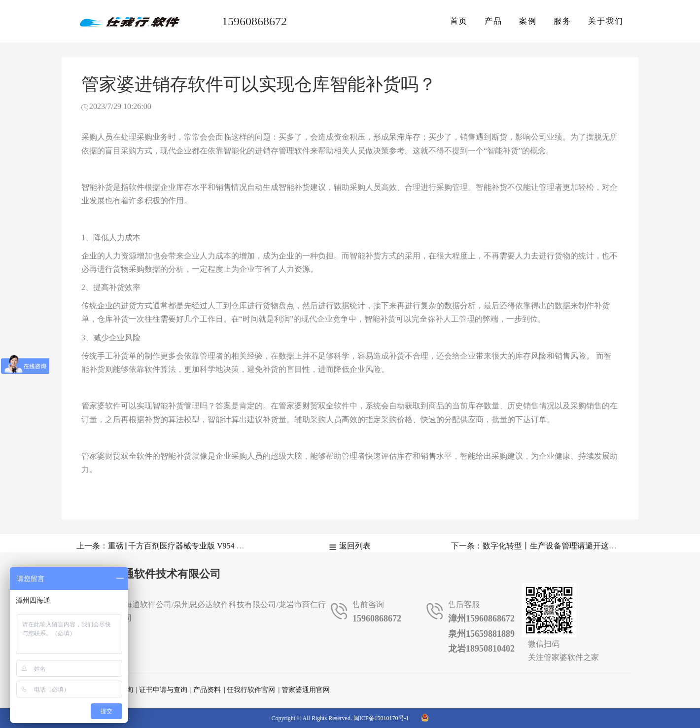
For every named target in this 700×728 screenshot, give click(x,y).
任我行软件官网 (251, 690)
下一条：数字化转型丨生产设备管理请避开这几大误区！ (550, 546)
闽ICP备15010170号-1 (381, 718)
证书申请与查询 (163, 690)
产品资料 (207, 690)
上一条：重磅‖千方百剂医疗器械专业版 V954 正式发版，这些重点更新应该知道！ (220, 546)
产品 (493, 21)
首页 (459, 21)
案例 (528, 21)
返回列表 (355, 546)
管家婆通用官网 (306, 690)
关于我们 (606, 21)
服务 (562, 21)
